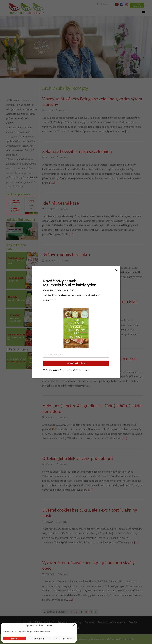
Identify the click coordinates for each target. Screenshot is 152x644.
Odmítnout (39, 639)
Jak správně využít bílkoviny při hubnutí (85, 295)
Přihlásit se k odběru (76, 363)
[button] (74, 625)
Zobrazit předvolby (64, 639)
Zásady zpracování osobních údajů (75, 370)
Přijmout (14, 639)
